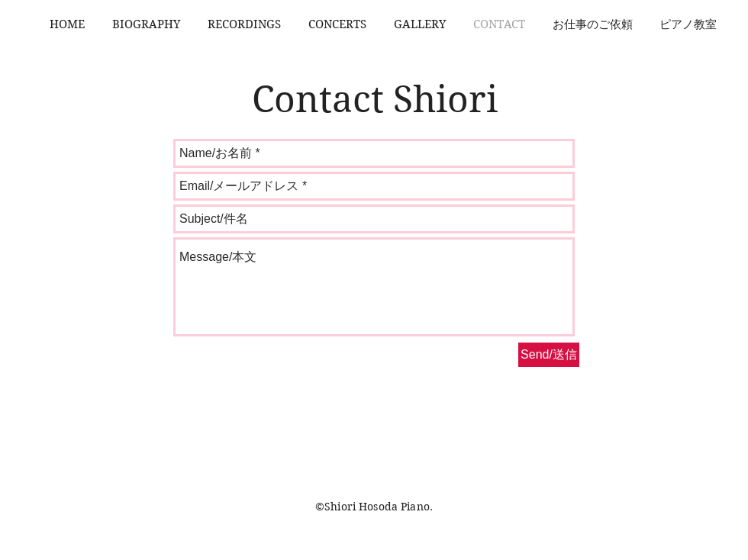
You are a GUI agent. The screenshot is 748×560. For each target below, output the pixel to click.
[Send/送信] (549, 355)
